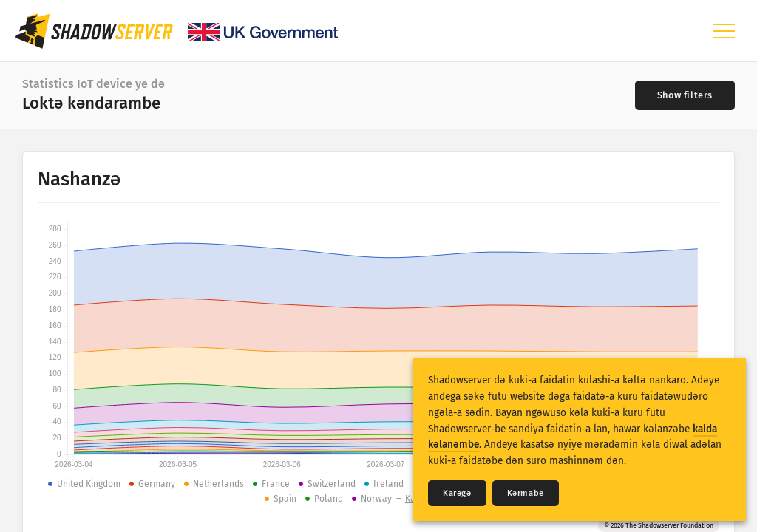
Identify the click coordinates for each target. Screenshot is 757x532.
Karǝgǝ (457, 493)
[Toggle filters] (685, 95)
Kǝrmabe (526, 493)
